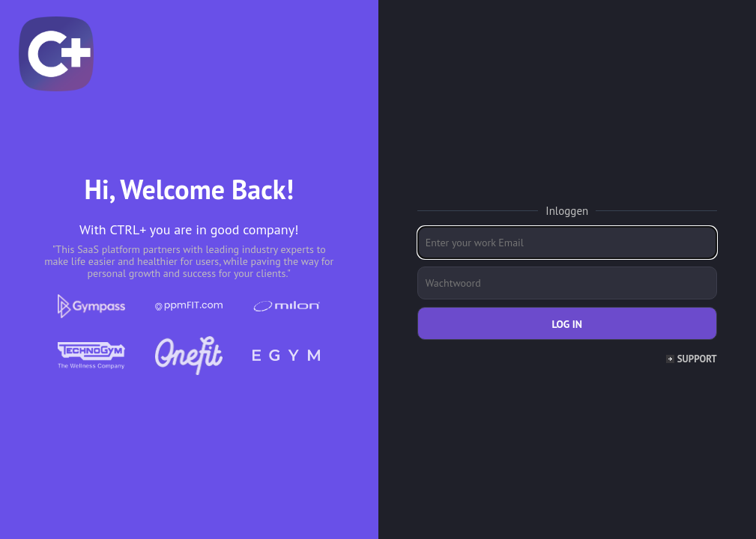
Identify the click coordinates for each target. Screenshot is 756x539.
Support (697, 359)
